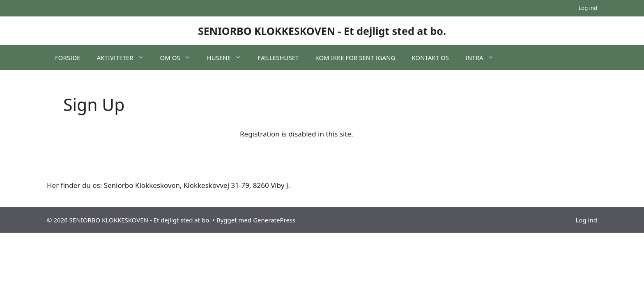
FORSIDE (68, 58)
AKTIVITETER (124, 58)
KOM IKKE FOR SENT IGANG (355, 58)
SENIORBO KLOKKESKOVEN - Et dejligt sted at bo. (322, 31)
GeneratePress (274, 220)
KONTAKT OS (430, 58)
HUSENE (228, 58)
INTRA (484, 58)
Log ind (588, 8)
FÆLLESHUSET (278, 58)
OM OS (179, 58)
